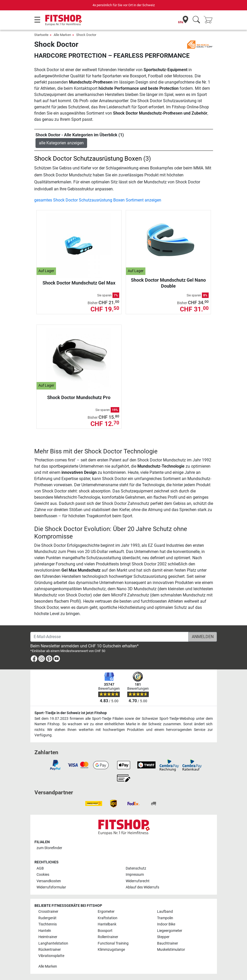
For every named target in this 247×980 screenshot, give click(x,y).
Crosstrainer (48, 912)
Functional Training (113, 943)
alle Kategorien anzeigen (61, 143)
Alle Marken (62, 35)
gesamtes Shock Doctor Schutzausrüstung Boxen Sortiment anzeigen (98, 200)
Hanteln (45, 931)
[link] (34, 660)
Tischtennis (48, 924)
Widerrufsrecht (138, 881)
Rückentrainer (50, 950)
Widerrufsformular (51, 887)
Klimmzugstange (111, 950)
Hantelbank (107, 924)
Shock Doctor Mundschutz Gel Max (79, 283)
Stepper (163, 937)
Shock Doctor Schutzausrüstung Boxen (88, 159)
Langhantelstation (53, 943)
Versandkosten (49, 881)
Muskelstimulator (171, 950)
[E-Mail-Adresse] (110, 637)
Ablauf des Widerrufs (142, 887)
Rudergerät (47, 918)
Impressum (135, 875)
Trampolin (165, 918)
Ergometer (106, 912)
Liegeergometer (170, 931)
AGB (40, 868)
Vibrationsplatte (51, 956)
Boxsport (105, 931)
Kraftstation (108, 918)
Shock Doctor (86, 35)
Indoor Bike (166, 924)
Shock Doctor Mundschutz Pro (79, 397)
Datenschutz (136, 868)
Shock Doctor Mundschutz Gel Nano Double (168, 283)
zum (49, 848)
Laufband (165, 912)
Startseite (41, 35)
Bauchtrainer (168, 943)
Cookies (43, 875)
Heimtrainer (48, 937)
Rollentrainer (108, 937)
